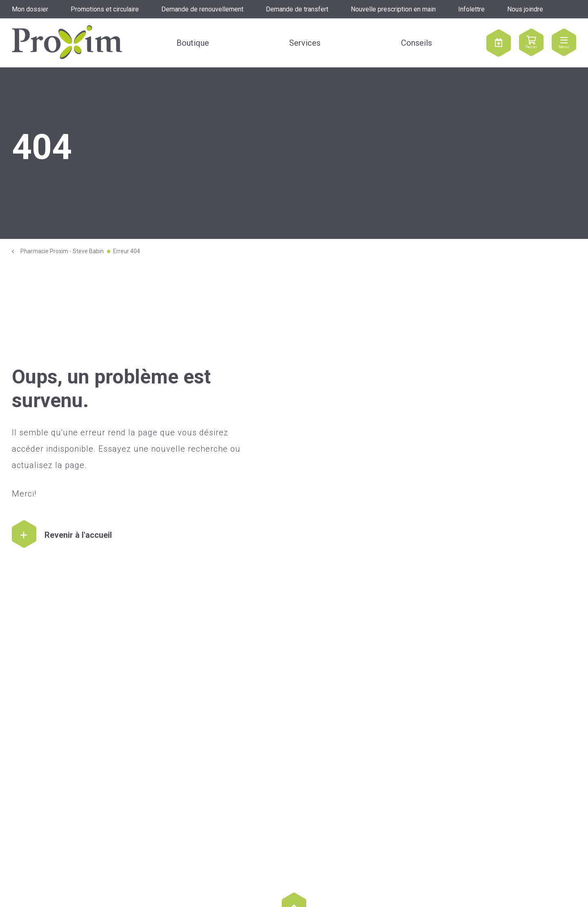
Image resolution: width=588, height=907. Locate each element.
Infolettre (471, 9)
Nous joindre (525, 9)
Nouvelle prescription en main (393, 9)
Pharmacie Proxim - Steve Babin (62, 251)
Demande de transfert (297, 9)
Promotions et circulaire (105, 9)
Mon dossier (30, 9)
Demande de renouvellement (202, 9)
